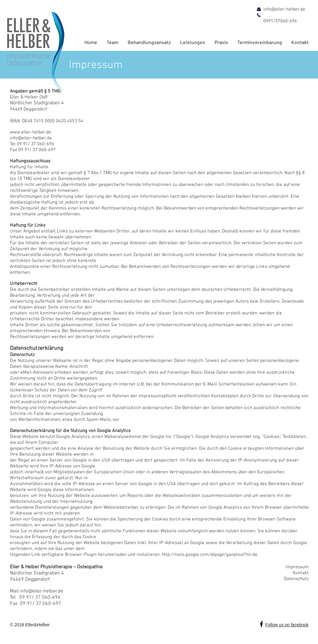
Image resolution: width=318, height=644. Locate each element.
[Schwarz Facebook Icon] (261, 624)
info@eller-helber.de (41, 591)
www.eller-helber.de (31, 132)
